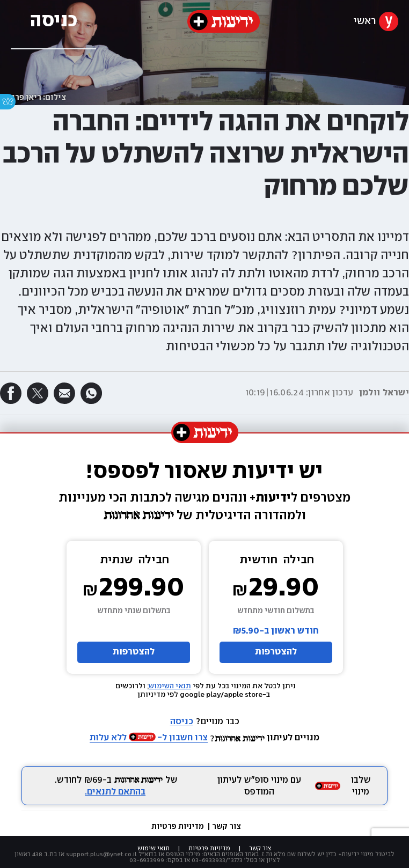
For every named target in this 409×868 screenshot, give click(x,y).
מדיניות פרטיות (178, 827)
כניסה (182, 722)
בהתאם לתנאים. (115, 792)
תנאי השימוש (170, 686)
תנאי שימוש (154, 848)
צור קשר (227, 827)
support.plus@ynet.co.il (101, 854)
